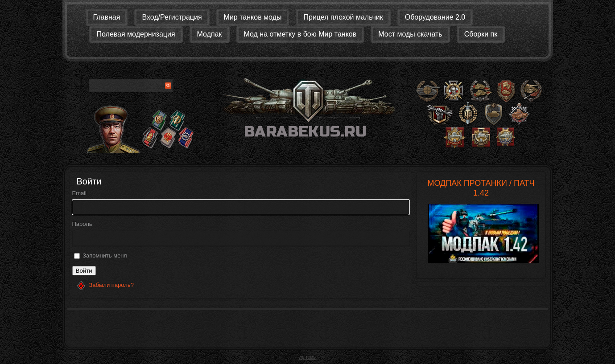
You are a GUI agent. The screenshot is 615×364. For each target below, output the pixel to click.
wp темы (308, 357)
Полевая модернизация (136, 34)
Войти (84, 271)
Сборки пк (481, 34)
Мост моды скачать (410, 34)
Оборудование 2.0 (435, 17)
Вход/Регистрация (172, 17)
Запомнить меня (105, 256)
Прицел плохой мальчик (343, 17)
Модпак (210, 34)
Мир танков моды (253, 17)
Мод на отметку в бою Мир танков (300, 34)
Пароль (82, 224)
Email (80, 193)
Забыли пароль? (111, 285)
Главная (107, 17)
